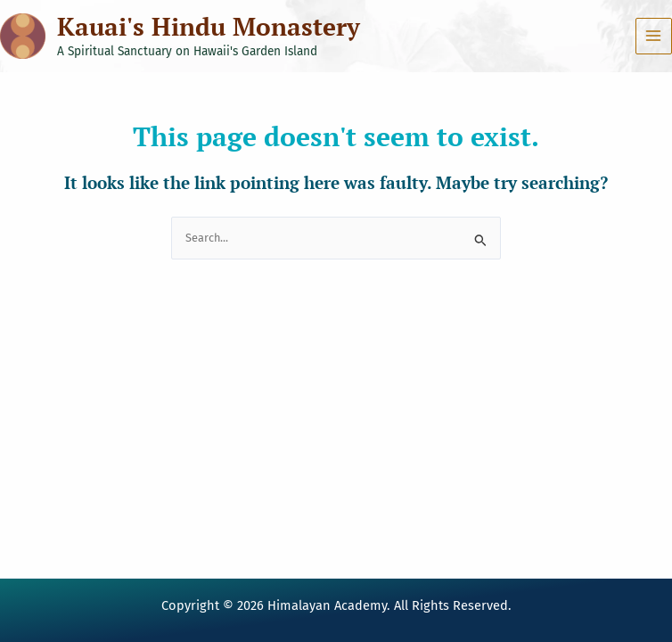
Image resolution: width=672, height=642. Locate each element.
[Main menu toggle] (654, 36)
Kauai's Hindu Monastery (209, 26)
